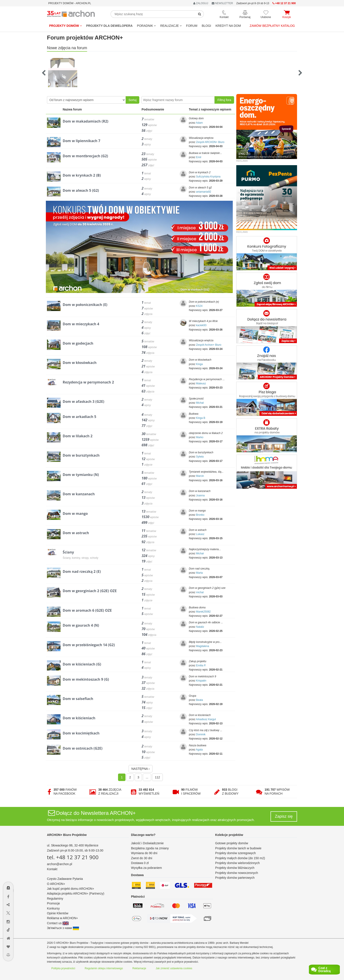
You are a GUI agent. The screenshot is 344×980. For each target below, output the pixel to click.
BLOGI (206, 26)
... (147, 777)
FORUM (192, 26)
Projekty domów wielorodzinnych (237, 863)
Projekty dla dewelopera (109, 26)
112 (157, 777)
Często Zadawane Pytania (65, 879)
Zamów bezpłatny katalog (272, 26)
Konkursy (53, 908)
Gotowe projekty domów (232, 843)
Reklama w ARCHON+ (62, 918)
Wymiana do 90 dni (144, 853)
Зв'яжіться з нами (63, 928)
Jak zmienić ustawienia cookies (174, 968)
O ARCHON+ (56, 884)
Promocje (53, 903)
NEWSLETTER (222, 3)
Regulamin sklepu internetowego (104, 968)
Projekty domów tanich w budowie (238, 848)
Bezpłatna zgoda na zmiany (150, 848)
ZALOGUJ (201, 3)
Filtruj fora (224, 100)
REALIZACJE (171, 26)
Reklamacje (139, 968)
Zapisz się (284, 816)
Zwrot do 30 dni (142, 858)
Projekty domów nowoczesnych (237, 873)
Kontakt (52, 869)
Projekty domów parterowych (235, 878)
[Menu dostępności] (8, 875)
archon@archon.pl (60, 864)
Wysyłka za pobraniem (146, 868)
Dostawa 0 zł (140, 863)
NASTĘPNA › (141, 769)
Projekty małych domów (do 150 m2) (240, 858)
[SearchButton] (200, 14)
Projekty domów (65, 26)
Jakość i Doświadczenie (147, 843)
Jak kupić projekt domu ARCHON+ (71, 889)
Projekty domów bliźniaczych (235, 868)
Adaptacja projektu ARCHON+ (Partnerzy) (76, 893)
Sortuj (133, 100)
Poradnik (146, 26)
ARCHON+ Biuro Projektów (67, 835)
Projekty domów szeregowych (236, 853)
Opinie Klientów (58, 913)
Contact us (58, 923)
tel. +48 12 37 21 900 (73, 857)
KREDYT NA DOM (228, 26)
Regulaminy (55, 899)
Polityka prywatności (63, 968)
